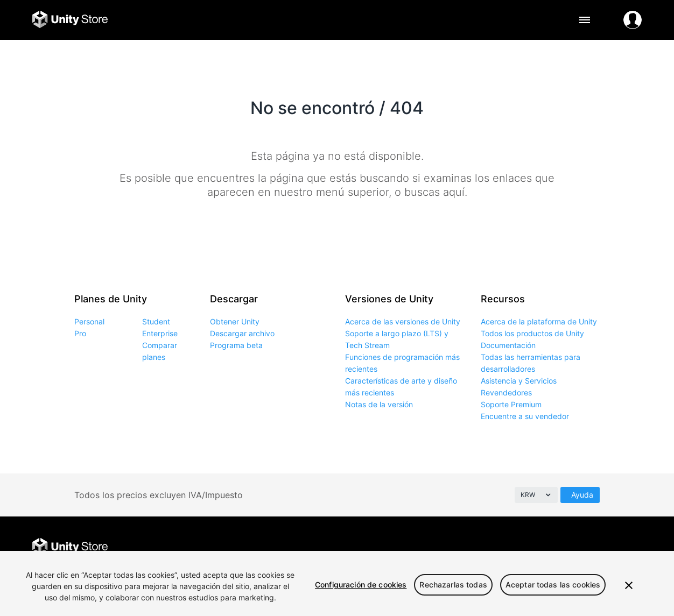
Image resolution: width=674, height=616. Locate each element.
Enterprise (160, 333)
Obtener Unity (235, 321)
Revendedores (506, 392)
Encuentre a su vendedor (525, 416)
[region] (337, 583)
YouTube (632, 547)
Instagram (584, 547)
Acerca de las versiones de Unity (403, 321)
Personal (89, 321)
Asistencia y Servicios (519, 381)
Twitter (560, 547)
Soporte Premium (511, 404)
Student (156, 321)
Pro (80, 333)
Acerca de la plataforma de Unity (539, 321)
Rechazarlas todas (453, 585)
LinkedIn (608, 547)
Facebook (535, 547)
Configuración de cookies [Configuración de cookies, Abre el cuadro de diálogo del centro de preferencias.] (361, 585)
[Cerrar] (629, 585)
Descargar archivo (242, 333)
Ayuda (582, 495)
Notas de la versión (379, 404)
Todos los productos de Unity (532, 333)
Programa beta (236, 345)
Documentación (508, 345)
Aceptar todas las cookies (553, 585)
